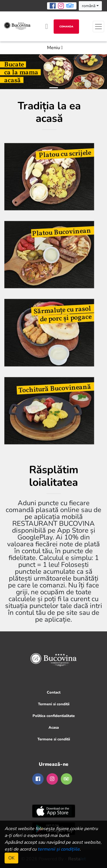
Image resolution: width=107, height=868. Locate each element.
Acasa (54, 728)
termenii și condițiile (59, 849)
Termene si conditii (54, 739)
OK (11, 858)
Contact (54, 692)
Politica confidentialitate (54, 716)
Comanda (66, 27)
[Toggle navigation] (98, 27)
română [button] (89, 6)
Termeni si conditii (54, 704)
